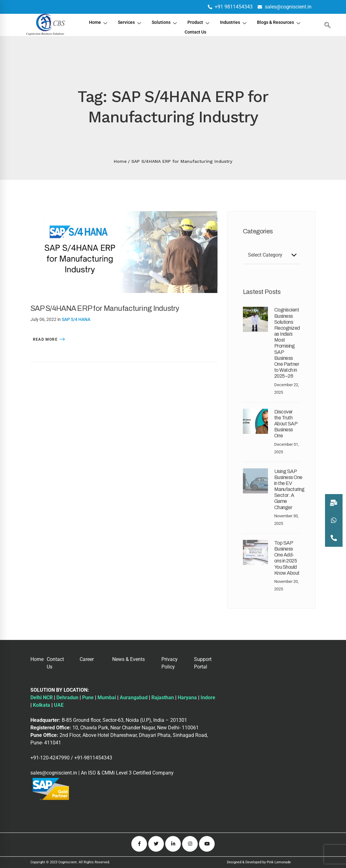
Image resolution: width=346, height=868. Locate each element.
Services (128, 21)
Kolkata (42, 705)
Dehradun (67, 698)
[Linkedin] (173, 844)
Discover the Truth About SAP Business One (286, 424)
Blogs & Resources (282, 21)
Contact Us (195, 29)
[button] (334, 538)
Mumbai (107, 698)
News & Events (128, 659)
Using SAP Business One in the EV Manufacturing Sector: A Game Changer (289, 489)
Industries (234, 21)
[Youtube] (207, 844)
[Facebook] (139, 844)
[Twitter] (156, 844)
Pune (88, 698)
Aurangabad (134, 698)
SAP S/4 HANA (76, 319)
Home (95, 21)
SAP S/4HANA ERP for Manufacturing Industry (105, 308)
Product (199, 21)
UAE (59, 705)
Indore (208, 698)
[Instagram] (190, 844)
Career (87, 659)
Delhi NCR (42, 698)
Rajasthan (163, 698)
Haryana (187, 698)
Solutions (164, 21)
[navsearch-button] (326, 25)
